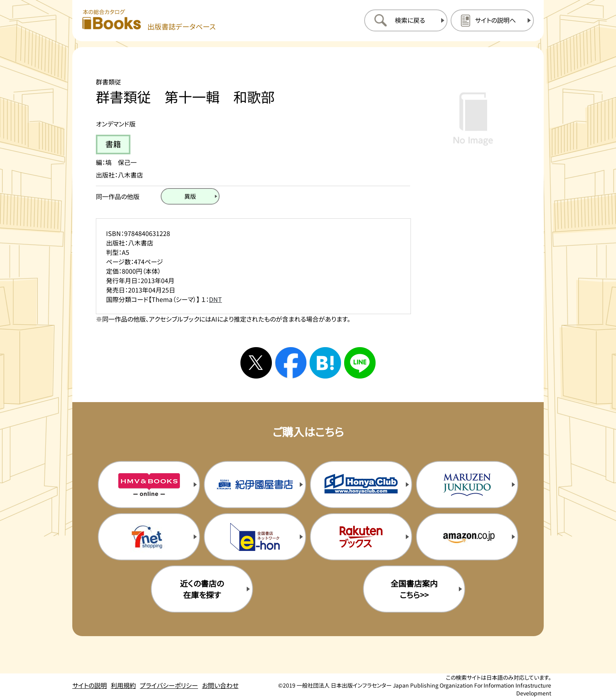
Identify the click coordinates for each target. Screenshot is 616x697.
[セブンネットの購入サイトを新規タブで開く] (149, 537)
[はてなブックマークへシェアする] (325, 363)
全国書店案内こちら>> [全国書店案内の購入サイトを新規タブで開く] (414, 589)
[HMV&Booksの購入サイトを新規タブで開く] (149, 485)
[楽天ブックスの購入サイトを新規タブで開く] (361, 537)
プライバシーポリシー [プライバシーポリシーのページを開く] (169, 685)
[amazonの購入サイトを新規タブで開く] (467, 537)
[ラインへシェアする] (360, 363)
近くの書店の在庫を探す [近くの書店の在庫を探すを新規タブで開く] (202, 589)
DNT (215, 299)
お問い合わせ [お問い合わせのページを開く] (220, 685)
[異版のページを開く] (190, 196)
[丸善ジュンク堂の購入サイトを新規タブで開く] (467, 485)
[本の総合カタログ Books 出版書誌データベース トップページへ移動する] (149, 20)
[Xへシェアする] (256, 363)
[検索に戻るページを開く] (406, 20)
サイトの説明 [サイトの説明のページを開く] (90, 685)
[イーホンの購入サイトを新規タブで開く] (255, 537)
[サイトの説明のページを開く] (492, 20)
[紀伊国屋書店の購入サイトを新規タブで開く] (255, 485)
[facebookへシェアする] (291, 363)
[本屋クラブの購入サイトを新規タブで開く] (361, 485)
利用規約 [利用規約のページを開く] (123, 685)
